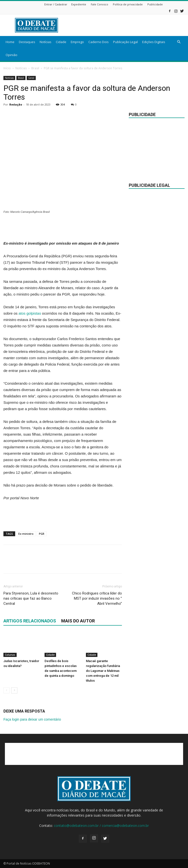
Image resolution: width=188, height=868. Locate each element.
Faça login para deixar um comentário (32, 719)
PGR (42, 534)
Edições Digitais (154, 42)
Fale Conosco (100, 4)
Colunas (10, 655)
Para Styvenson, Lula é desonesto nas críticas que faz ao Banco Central (31, 598)
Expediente (79, 4)
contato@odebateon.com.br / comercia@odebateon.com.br (101, 826)
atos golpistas (30, 313)
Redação (16, 104)
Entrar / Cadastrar (56, 4)
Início (7, 68)
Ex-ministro (26, 534)
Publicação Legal (125, 42)
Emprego (77, 42)
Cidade (61, 42)
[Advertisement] (127, 25)
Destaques (27, 42)
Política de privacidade (128, 4)
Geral (31, 78)
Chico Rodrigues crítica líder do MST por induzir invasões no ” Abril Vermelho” (97, 598)
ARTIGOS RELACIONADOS (30, 621)
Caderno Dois (99, 42)
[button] (179, 42)
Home (10, 42)
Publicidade (155, 4)
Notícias (46, 42)
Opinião (12, 55)
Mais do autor (78, 621)
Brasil (35, 68)
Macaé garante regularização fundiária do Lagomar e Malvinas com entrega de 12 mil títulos (103, 671)
